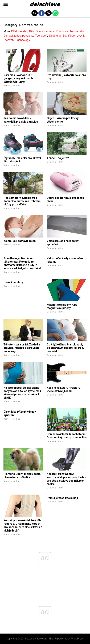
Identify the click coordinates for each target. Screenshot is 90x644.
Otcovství (9, 40)
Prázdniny (62, 31)
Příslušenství (19, 31)
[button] (6, 4)
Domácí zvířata (45, 31)
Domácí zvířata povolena (18, 36)
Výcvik (81, 36)
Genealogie (24, 40)
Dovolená (55, 36)
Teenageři (41, 36)
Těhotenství (77, 31)
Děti (31, 31)
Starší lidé (69, 36)
